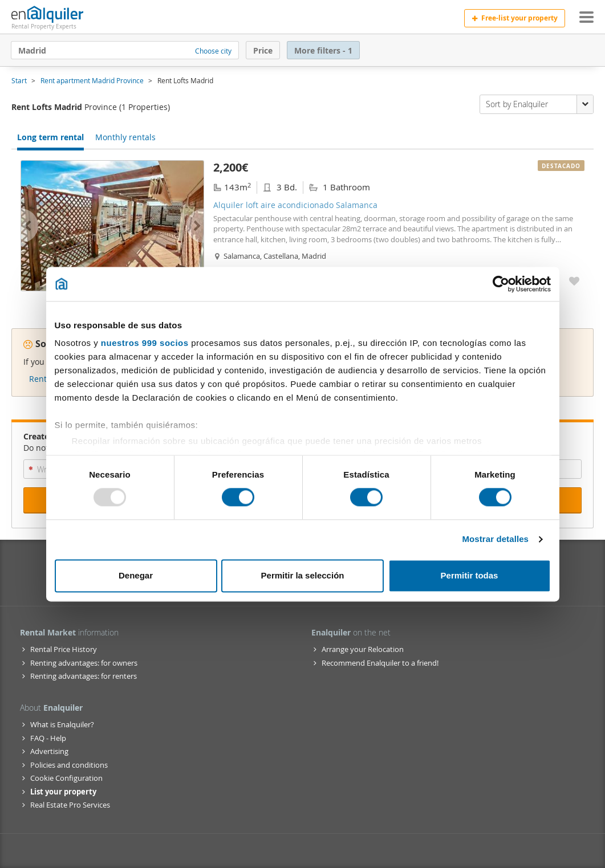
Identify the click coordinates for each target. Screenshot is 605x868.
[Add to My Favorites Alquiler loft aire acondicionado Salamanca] (574, 281)
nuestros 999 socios (145, 343)
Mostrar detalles (495, 539)
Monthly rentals (125, 137)
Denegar (136, 575)
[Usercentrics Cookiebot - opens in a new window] (501, 284)
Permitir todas (470, 575)
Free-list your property (515, 18)
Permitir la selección (303, 575)
